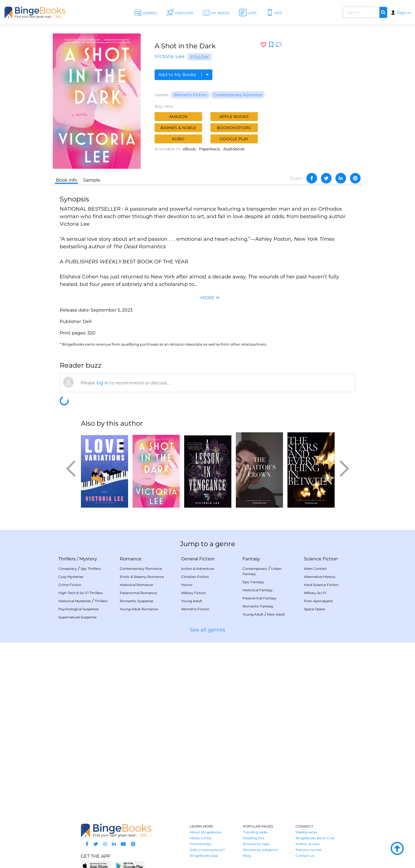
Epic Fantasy (253, 582)
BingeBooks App (204, 856)
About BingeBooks (206, 832)
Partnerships (201, 844)
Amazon (178, 117)
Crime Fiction (70, 585)
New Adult (276, 614)
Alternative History (320, 577)
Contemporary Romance (238, 95)
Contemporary (255, 569)
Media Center (201, 838)
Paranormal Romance (138, 593)
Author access (308, 844)
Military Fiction (194, 593)
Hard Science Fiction (321, 585)
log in (102, 383)
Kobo (178, 139)
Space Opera (314, 609)
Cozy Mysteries (71, 577)
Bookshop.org (234, 128)
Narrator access (309, 850)
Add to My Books (183, 75)
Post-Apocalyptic (319, 601)
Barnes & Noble (178, 128)
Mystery (88, 559)
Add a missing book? (207, 850)
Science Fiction (321, 559)
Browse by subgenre (260, 850)
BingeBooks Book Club (315, 838)
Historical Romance (136, 585)
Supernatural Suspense (77, 617)
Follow (200, 57)
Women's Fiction (190, 95)
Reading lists (254, 838)
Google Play (234, 139)
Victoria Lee (170, 56)
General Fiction (198, 559)
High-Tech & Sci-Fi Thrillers (81, 593)
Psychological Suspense (78, 609)
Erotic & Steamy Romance (142, 577)
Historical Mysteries (75, 601)
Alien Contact (315, 569)
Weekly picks (306, 832)
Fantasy (251, 559)
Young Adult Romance (139, 609)
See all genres (208, 630)
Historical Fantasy (258, 590)
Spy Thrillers (91, 569)
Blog (247, 856)
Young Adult (192, 601)
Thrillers (67, 559)
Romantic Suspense (136, 601)
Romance (131, 559)
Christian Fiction (195, 577)
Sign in (404, 13)
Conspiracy (68, 569)
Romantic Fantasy (258, 606)
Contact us (305, 856)
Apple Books (234, 117)
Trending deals (255, 832)
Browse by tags (256, 844)
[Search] (383, 13)
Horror (187, 585)
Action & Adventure (198, 569)
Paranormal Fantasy (260, 598)
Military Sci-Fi (315, 593)
